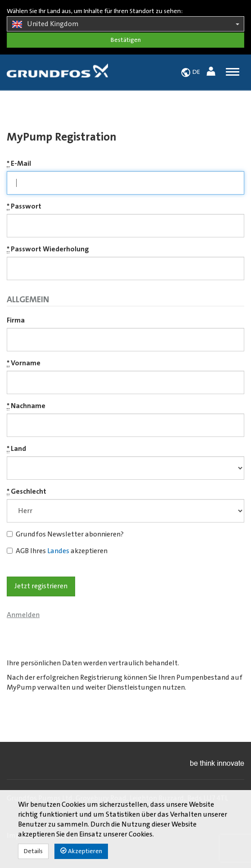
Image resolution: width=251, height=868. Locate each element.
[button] (212, 73)
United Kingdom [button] (126, 24)
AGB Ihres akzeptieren (57, 551)
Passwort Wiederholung (48, 249)
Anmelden (23, 615)
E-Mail (19, 164)
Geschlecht (27, 492)
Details (33, 851)
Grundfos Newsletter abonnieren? (65, 534)
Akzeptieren (81, 851)
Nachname (26, 406)
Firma (16, 320)
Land (16, 449)
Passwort (24, 207)
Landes (58, 551)
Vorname (24, 363)
